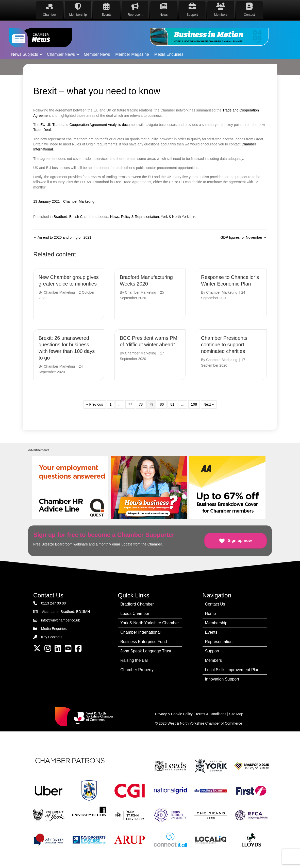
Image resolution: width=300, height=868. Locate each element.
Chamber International (140, 631)
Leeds (103, 216)
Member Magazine (132, 53)
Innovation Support (222, 678)
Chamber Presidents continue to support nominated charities (224, 344)
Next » (209, 403)
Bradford (60, 216)
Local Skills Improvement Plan (232, 669)
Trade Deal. (43, 129)
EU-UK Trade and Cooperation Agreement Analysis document (89, 124)
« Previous (95, 403)
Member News (97, 53)
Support (212, 650)
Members (214, 659)
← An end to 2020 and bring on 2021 (62, 236)
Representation (219, 641)
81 (172, 403)
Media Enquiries (169, 53)
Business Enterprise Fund (144, 641)
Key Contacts (52, 636)
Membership (216, 622)
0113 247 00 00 (53, 602)
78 (141, 403)
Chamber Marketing (79, 200)
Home (211, 612)
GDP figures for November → (244, 236)
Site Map (236, 713)
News (115, 216)
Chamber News (61, 53)
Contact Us (215, 603)
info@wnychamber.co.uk (61, 619)
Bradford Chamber (137, 603)
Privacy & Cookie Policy (174, 713)
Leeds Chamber (135, 612)
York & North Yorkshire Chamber (150, 622)
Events (211, 631)
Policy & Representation (140, 216)
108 (194, 403)
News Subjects (25, 53)
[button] (41, 53)
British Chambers (83, 216)
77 (130, 403)
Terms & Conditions (211, 713)
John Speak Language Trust (146, 650)
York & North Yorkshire (179, 216)
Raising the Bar (134, 659)
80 (162, 403)
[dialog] (290, 858)
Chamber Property (137, 669)
